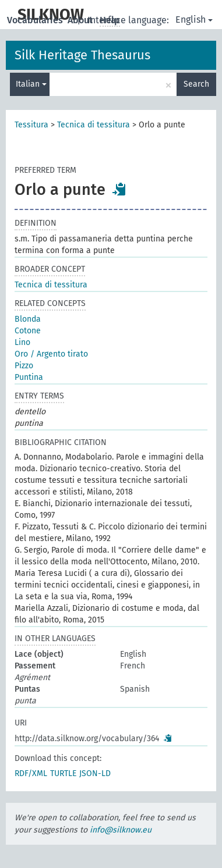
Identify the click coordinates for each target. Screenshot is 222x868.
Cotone (28, 331)
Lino (22, 342)
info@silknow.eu (121, 830)
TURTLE (63, 773)
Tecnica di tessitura (94, 125)
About (81, 20)
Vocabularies (36, 20)
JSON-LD (95, 773)
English (194, 19)
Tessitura (31, 125)
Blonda (28, 319)
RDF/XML (31, 773)
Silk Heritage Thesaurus (82, 55)
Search (196, 84)
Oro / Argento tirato (51, 354)
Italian (31, 84)
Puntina (29, 377)
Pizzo (24, 366)
